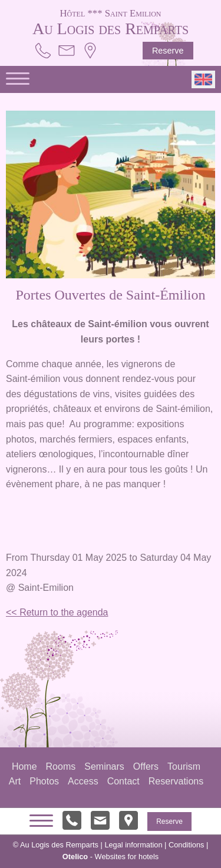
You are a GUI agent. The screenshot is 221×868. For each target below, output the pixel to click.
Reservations (176, 781)
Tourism (184, 766)
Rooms (61, 766)
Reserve (168, 51)
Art (15, 781)
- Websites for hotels (111, 857)
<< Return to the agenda (57, 612)
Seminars (104, 766)
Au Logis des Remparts (111, 21)
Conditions (186, 845)
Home (24, 766)
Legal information (133, 845)
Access (83, 781)
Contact (123, 781)
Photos (44, 781)
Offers (146, 766)
